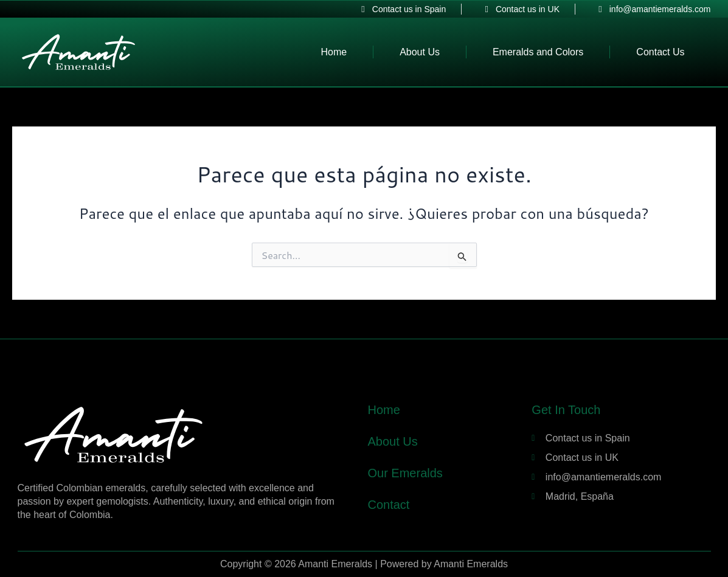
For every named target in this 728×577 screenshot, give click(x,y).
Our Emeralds (405, 473)
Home (334, 52)
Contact (388, 505)
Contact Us (660, 52)
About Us (420, 52)
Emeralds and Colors (538, 52)
